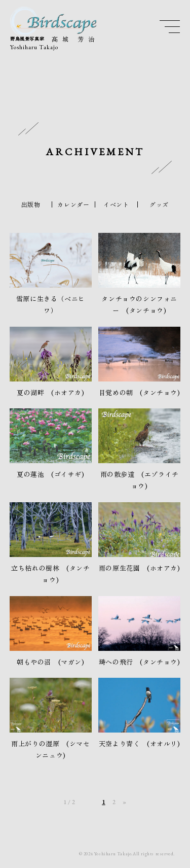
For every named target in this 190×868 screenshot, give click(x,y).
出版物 (31, 204)
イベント (116, 204)
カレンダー (73, 204)
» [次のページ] (125, 802)
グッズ (159, 204)
